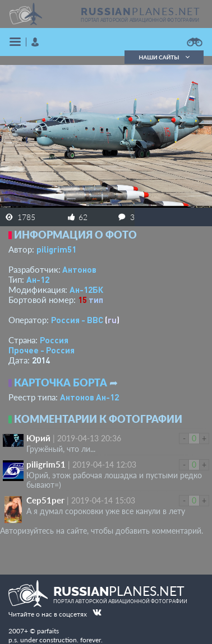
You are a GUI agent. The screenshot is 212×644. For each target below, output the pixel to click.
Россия (54, 340)
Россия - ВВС (77, 320)
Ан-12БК (86, 290)
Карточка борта (61, 382)
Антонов (79, 269)
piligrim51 (56, 249)
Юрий (38, 438)
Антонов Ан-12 (89, 397)
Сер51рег (45, 500)
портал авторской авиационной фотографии (140, 20)
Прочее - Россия (42, 350)
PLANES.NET (141, 11)
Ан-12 (38, 279)
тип (96, 300)
